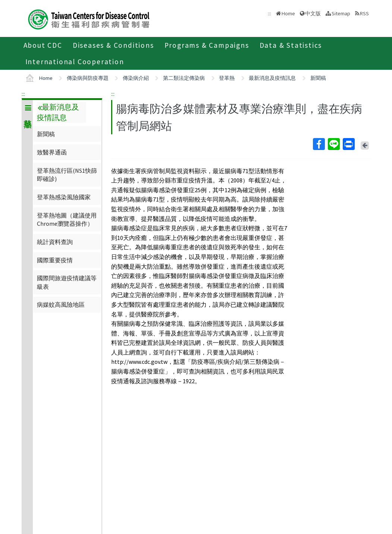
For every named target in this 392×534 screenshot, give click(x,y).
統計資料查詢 (55, 242)
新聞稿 (318, 78)
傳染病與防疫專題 (88, 78)
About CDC (43, 45)
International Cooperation (75, 62)
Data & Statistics (291, 45)
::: (23, 94)
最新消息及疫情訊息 (272, 78)
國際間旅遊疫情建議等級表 (67, 282)
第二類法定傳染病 (184, 78)
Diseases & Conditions (113, 45)
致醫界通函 (52, 152)
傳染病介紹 (136, 78)
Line (333, 144)
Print (348, 144)
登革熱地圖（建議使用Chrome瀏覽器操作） (67, 219)
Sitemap (341, 13)
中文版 (313, 13)
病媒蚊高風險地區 (61, 305)
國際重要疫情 (55, 260)
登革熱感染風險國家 (64, 197)
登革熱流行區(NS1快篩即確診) (67, 175)
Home (288, 13)
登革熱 (227, 78)
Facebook (319, 144)
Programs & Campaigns (207, 45)
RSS (364, 13)
